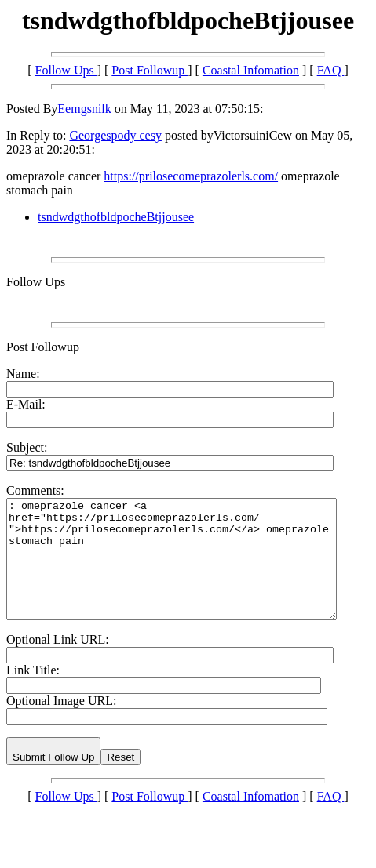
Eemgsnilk (84, 109)
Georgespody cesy (115, 135)
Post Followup (150, 70)
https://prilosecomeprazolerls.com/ (191, 176)
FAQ (331, 70)
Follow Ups (66, 70)
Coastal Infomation (251, 70)
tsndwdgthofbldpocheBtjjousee (116, 217)
